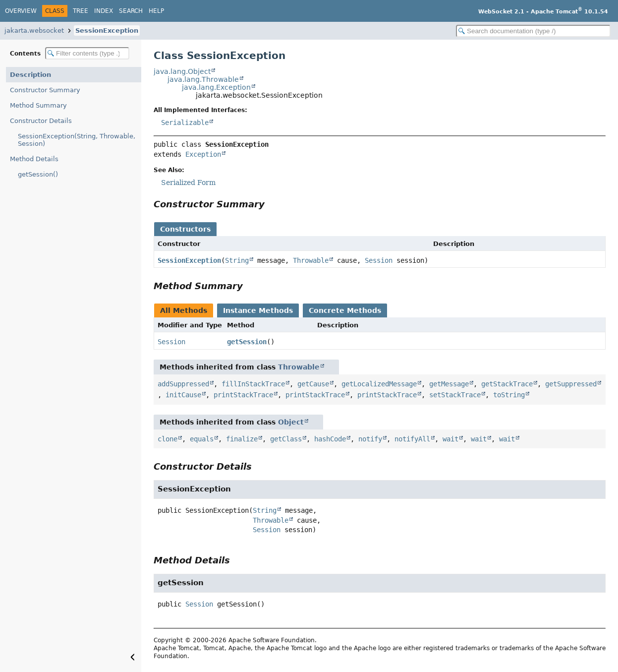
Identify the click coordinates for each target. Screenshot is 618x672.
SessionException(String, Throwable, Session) (77, 140)
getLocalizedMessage (379, 384)
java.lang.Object (182, 71)
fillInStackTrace (253, 384)
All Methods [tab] (184, 310)
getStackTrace (507, 384)
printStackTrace (243, 395)
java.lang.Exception (216, 87)
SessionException (107, 31)
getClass (286, 439)
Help (156, 11)
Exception (203, 154)
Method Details (34, 159)
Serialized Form (188, 183)
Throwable (311, 260)
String (237, 260)
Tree (81, 11)
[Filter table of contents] (87, 53)
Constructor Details (41, 121)
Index (104, 11)
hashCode (330, 439)
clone (168, 439)
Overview (21, 11)
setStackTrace (455, 395)
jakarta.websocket (34, 31)
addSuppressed (183, 384)
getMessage (449, 384)
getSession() (38, 174)
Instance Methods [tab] (258, 310)
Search (131, 11)
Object (291, 422)
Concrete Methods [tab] (345, 310)
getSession (247, 342)
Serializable (185, 122)
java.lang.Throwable (203, 79)
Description (30, 75)
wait (450, 439)
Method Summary (38, 105)
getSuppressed (571, 384)
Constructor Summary (45, 90)
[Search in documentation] (533, 31)
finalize (242, 439)
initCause (183, 395)
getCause (313, 384)
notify (370, 439)
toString (509, 395)
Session (379, 260)
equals (202, 439)
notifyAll (412, 439)
